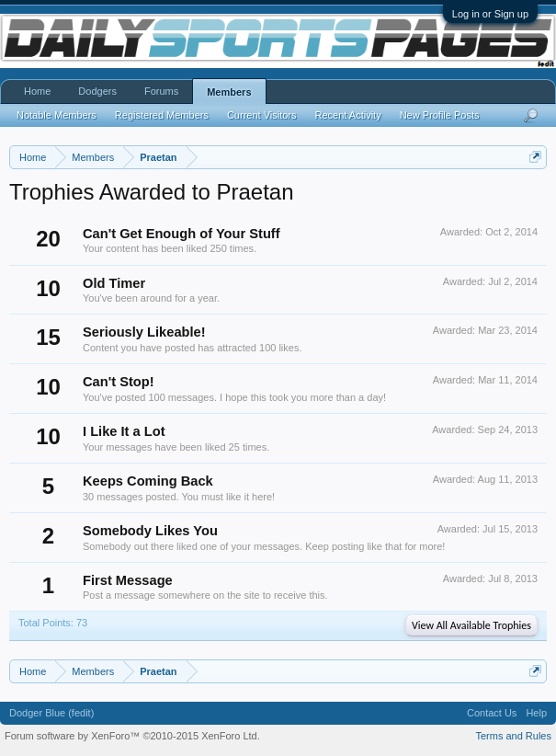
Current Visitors (262, 115)
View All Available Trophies (471, 625)
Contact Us (492, 713)
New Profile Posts (440, 115)
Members (229, 92)
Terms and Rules (513, 736)
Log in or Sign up (490, 14)
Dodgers (97, 91)
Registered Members (162, 115)
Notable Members (57, 115)
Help (536, 713)
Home (37, 91)
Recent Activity (348, 115)
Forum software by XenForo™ (132, 736)
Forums (161, 91)
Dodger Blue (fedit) (51, 713)
